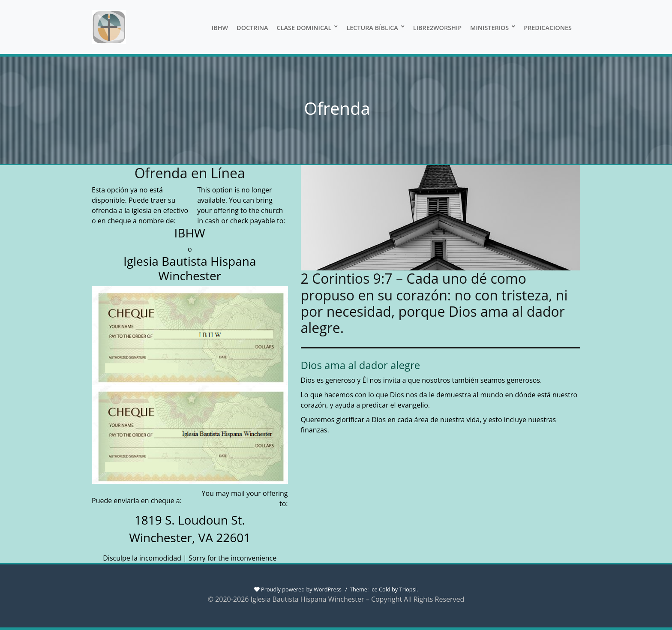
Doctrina (252, 28)
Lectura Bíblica (372, 28)
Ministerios (489, 28)
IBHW (220, 28)
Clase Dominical (304, 28)
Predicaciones (548, 28)
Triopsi (408, 589)
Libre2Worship (437, 28)
